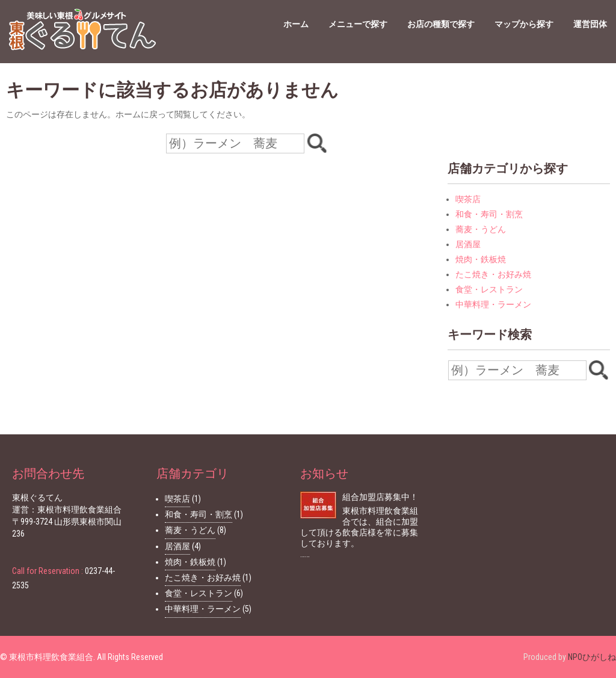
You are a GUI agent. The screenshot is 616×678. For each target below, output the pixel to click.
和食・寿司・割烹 (489, 214)
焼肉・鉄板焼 (481, 259)
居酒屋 (468, 244)
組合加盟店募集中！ (380, 497)
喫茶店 (468, 199)
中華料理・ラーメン (493, 304)
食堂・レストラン (489, 289)
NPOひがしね (592, 657)
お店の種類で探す (441, 24)
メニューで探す (358, 24)
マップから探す (524, 24)
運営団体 (590, 24)
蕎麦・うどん (481, 229)
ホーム (296, 24)
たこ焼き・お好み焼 (493, 274)
